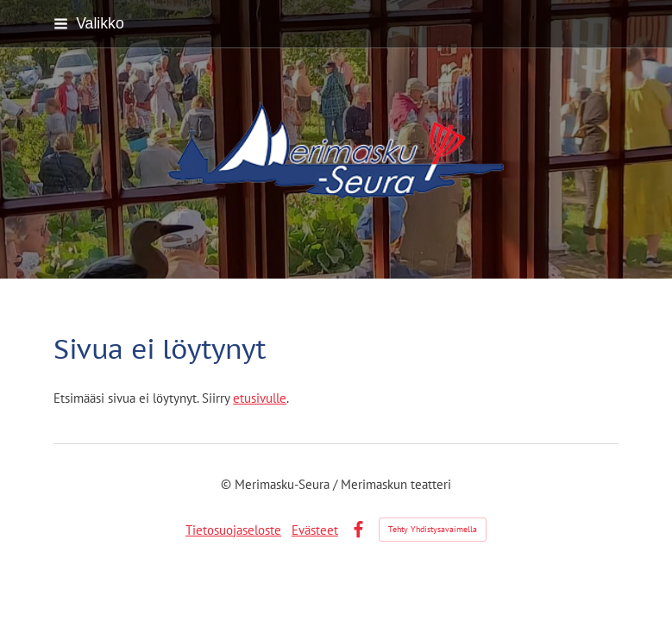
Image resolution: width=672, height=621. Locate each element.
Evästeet (315, 530)
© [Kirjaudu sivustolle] (228, 484)
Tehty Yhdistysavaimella (433, 529)
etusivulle (260, 398)
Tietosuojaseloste (233, 530)
